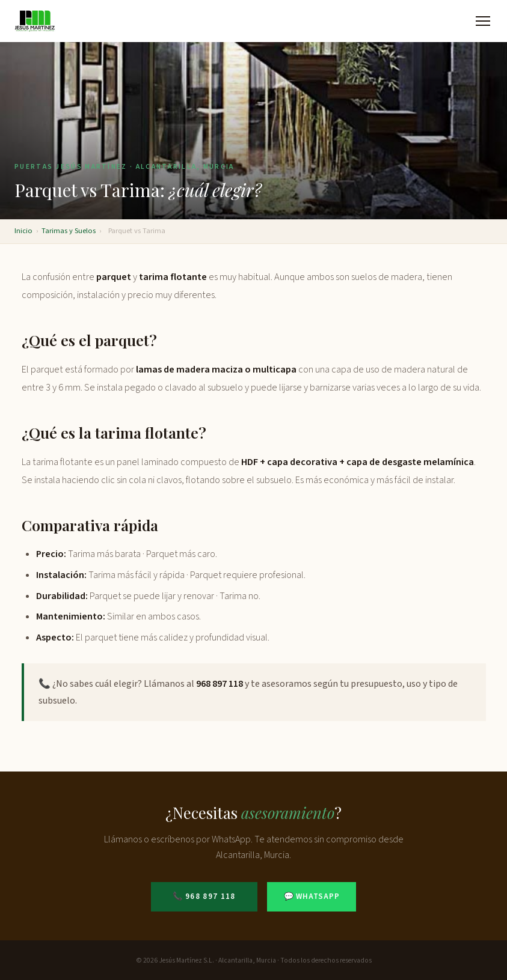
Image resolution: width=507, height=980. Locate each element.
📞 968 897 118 (204, 896)
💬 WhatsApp (312, 896)
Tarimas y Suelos (69, 231)
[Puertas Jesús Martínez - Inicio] (35, 21)
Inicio (23, 231)
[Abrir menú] (483, 21)
